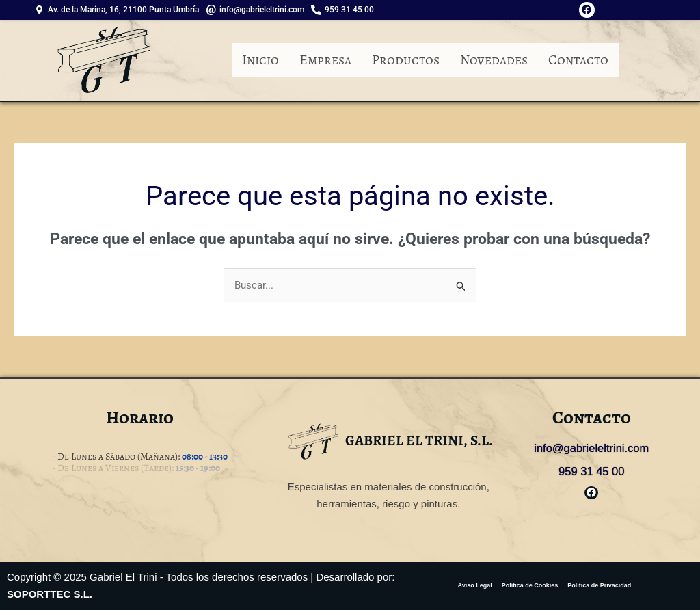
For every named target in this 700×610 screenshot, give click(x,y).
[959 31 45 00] (346, 10)
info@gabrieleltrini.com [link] (592, 448)
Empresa (325, 60)
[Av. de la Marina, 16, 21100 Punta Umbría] (120, 10)
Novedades (494, 60)
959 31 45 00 (592, 470)
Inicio (260, 60)
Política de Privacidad (599, 585)
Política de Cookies (530, 585)
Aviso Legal (475, 585)
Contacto (578, 60)
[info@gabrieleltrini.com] (258, 10)
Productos (406, 60)
